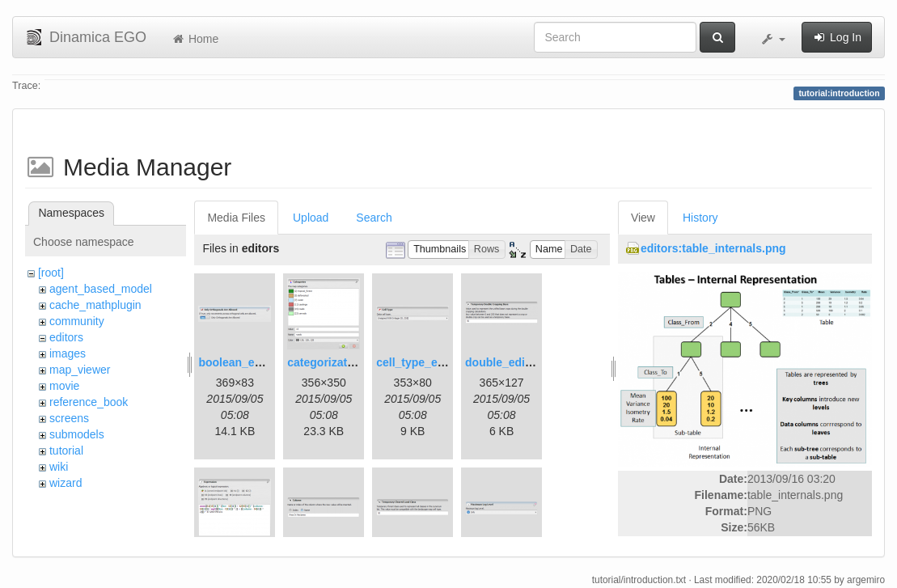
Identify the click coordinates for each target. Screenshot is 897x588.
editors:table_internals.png (713, 248)
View (643, 218)
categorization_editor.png (356, 362)
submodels (77, 434)
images (68, 353)
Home (195, 39)
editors (66, 337)
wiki (59, 467)
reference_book (89, 402)
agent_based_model (101, 289)
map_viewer (80, 370)
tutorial (66, 451)
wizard (66, 483)
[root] (51, 273)
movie (64, 386)
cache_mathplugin (95, 305)
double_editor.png (514, 362)
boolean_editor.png (250, 362)
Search (374, 218)
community (77, 321)
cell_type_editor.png (431, 362)
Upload (311, 218)
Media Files (236, 218)
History (700, 218)
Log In (837, 37)
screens (69, 418)
